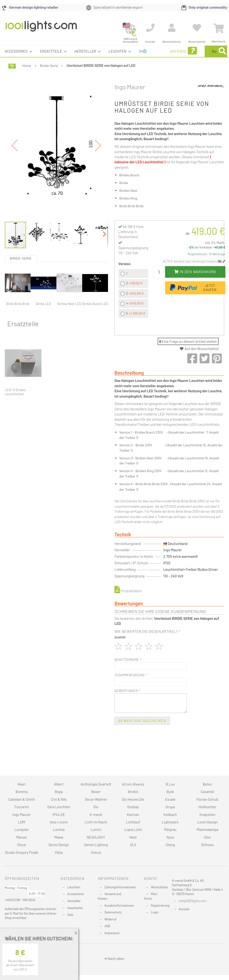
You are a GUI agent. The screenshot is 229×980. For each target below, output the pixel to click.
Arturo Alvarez (133, 784)
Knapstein (208, 814)
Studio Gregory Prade (21, 852)
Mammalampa (207, 829)
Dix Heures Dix (133, 799)
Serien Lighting (96, 845)
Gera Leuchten (59, 807)
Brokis (133, 792)
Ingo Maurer (130, 98)
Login (155, 912)
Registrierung (160, 905)
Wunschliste (159, 887)
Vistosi (96, 852)
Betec (207, 784)
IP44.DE (59, 814)
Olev (208, 837)
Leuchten (74, 887)
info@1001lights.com (193, 901)
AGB (107, 926)
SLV (133, 845)
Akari (22, 784)
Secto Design (59, 845)
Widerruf (110, 919)
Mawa (59, 837)
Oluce (22, 845)
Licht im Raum (96, 822)
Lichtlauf (133, 822)
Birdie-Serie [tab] (21, 270)
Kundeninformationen (119, 905)
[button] (14, 157)
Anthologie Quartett (96, 784)
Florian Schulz (207, 799)
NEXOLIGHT (96, 837)
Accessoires (75, 894)
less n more (59, 822)
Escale (170, 799)
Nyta (170, 837)
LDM (22, 822)
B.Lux (170, 784)
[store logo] (41, 29)
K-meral (96, 814)
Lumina (59, 829)
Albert (59, 784)
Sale (70, 915)
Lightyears (170, 822)
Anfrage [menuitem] (162, 58)
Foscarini (22, 807)
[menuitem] (17, 51)
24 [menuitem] (141, 57)
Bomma (22, 792)
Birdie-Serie (49, 77)
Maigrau (170, 829)
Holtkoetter (207, 807)
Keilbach (170, 814)
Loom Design (207, 822)
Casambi (207, 792)
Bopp (59, 792)
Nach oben (114, 959)
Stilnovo (207, 845)
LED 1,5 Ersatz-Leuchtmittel (16, 403)
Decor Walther (96, 799)
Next (133, 837)
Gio (96, 807)
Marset (21, 837)
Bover (96, 792)
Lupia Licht (133, 829)
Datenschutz (113, 912)
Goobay (133, 807)
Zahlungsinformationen (120, 887)
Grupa (170, 807)
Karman (133, 814)
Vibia (59, 852)
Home (27, 77)
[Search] (182, 74)
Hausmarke (75, 908)
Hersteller (74, 901)
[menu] (114, 57)
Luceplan (22, 829)
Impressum (112, 933)
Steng (170, 845)
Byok (170, 792)
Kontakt (184, 909)
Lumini (96, 829)
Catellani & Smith (22, 799)
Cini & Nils (59, 799)
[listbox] (133, 305)
